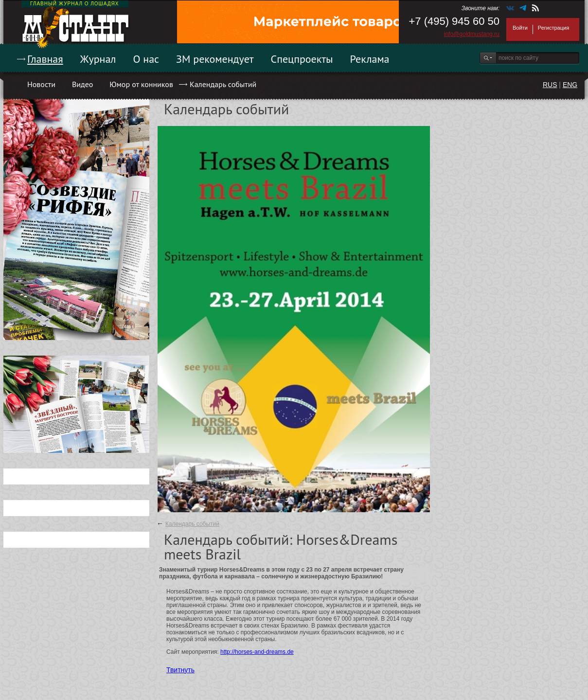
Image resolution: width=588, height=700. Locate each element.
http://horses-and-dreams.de (257, 652)
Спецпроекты (302, 59)
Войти (520, 28)
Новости (41, 84)
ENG (570, 85)
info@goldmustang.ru (472, 34)
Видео (82, 84)
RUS (550, 85)
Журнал (98, 59)
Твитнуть (180, 670)
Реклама (370, 59)
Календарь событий (223, 84)
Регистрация (553, 28)
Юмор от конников (141, 84)
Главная (45, 59)
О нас (146, 59)
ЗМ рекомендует (215, 59)
